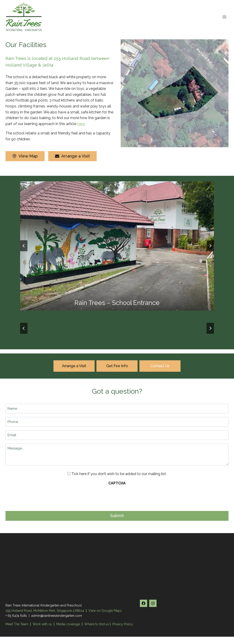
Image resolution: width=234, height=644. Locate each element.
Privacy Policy (123, 624)
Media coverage (68, 624)
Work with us (42, 624)
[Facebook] (144, 603)
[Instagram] (153, 603)
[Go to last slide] (24, 246)
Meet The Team (17, 624)
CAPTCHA (117, 483)
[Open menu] (224, 17)
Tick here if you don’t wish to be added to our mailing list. (119, 474)
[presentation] (40, 497)
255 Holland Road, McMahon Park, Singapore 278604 (45, 611)
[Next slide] (210, 246)
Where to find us (97, 624)
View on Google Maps (105, 611)
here (81, 124)
